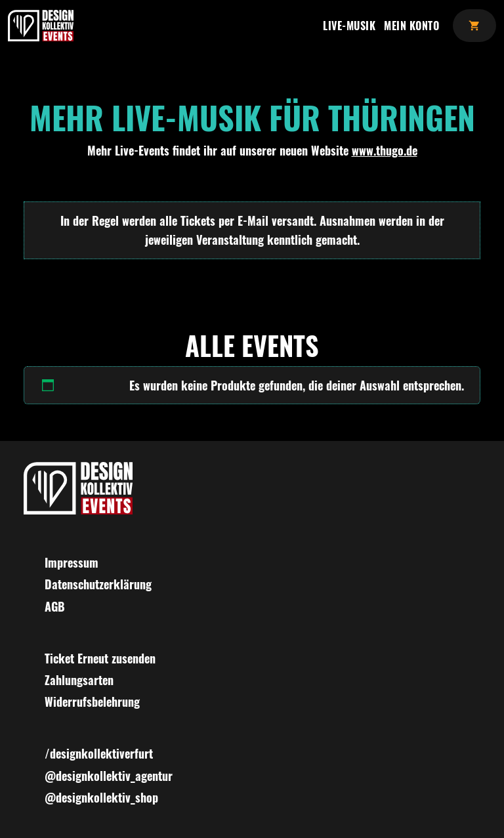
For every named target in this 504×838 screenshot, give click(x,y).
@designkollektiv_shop (101, 797)
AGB (55, 606)
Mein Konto (411, 26)
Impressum (72, 562)
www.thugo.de (385, 150)
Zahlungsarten (79, 680)
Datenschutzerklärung (98, 584)
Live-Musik (349, 26)
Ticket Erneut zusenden (100, 658)
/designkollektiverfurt (99, 753)
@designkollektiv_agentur (109, 776)
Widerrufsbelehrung (92, 702)
